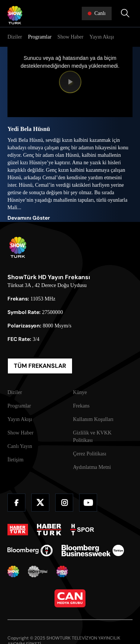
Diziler (15, 37)
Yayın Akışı (102, 37)
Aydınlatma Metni (92, 467)
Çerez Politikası (90, 454)
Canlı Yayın (20, 446)
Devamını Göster (29, 218)
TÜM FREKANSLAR (40, 366)
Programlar (40, 37)
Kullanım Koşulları (94, 419)
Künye (80, 392)
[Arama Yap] (125, 13)
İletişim (15, 460)
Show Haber (71, 37)
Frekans (81, 406)
